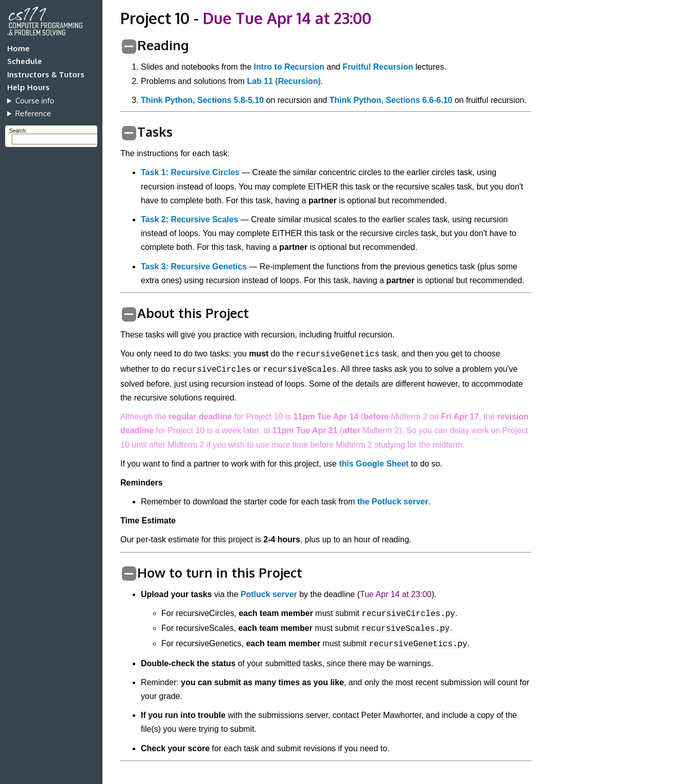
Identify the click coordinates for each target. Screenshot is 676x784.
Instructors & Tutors (46, 75)
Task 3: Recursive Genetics (194, 267)
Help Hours (28, 87)
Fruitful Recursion (378, 67)
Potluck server (269, 594)
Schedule (25, 61)
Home (18, 48)
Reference (33, 113)
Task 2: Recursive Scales (189, 219)
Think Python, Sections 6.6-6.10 (391, 100)
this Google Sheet (374, 464)
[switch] (129, 47)
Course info (35, 101)
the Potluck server (393, 502)
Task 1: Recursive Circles (190, 172)
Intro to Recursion (289, 67)
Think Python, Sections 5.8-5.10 (202, 100)
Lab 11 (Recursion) (284, 81)
